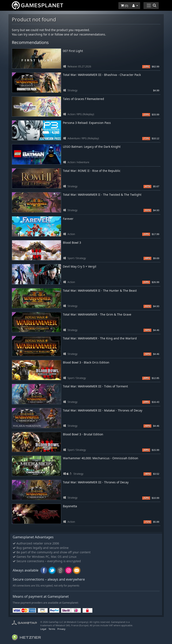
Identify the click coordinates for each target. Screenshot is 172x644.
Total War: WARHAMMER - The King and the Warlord (100, 338)
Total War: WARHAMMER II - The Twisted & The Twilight (102, 195)
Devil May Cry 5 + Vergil (80, 266)
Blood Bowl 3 (72, 243)
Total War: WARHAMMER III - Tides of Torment (95, 386)
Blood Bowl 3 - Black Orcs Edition (86, 362)
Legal (43, 629)
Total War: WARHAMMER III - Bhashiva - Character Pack (102, 75)
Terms (52, 629)
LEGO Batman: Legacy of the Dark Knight (92, 147)
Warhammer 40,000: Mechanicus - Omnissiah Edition (101, 458)
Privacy (61, 629)
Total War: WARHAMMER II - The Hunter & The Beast (100, 291)
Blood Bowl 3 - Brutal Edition (83, 434)
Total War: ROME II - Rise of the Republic (92, 171)
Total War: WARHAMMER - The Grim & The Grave (97, 314)
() (124, 6)
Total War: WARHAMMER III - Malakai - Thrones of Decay (103, 410)
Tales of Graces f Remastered (83, 99)
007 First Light (73, 51)
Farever (68, 219)
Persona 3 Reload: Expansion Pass (87, 123)
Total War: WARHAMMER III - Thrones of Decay (96, 482)
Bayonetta (70, 506)
